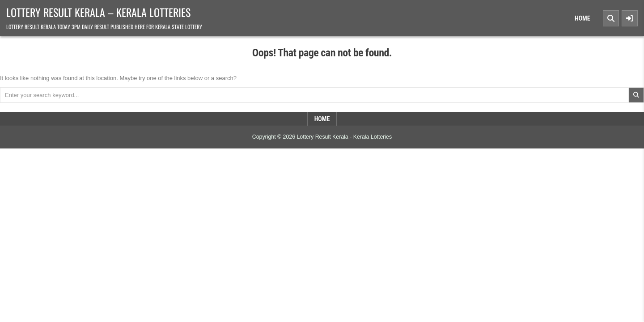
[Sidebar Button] (630, 18)
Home (583, 18)
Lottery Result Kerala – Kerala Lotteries (98, 12)
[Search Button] (611, 18)
